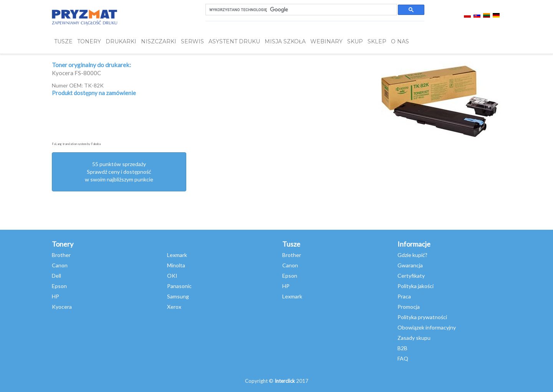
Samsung (178, 296)
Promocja (409, 307)
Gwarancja (410, 265)
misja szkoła (285, 41)
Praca (404, 296)
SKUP (355, 41)
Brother (61, 255)
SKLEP (377, 41)
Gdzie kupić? (412, 255)
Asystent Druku (234, 41)
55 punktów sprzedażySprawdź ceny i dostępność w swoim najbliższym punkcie (119, 172)
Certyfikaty (411, 276)
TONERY (89, 41)
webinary (326, 41)
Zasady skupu (414, 338)
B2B (402, 348)
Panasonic (179, 286)
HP (55, 296)
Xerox (174, 307)
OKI (172, 276)
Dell (56, 276)
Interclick (285, 381)
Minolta (176, 265)
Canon (60, 265)
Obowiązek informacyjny (427, 327)
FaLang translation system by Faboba (76, 144)
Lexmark (177, 255)
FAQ (403, 358)
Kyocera (62, 307)
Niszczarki (159, 41)
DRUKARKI (121, 41)
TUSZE (63, 41)
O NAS (400, 41)
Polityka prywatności (422, 317)
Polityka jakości (416, 286)
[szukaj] (301, 10)
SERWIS (192, 41)
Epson (59, 286)
